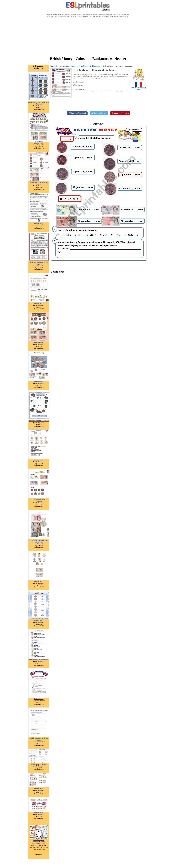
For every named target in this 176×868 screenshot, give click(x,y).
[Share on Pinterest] (120, 113)
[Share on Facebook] (77, 113)
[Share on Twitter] (99, 113)
